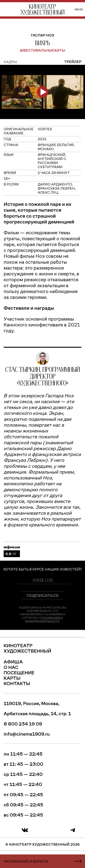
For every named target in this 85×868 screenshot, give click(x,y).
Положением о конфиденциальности (44, 619)
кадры (10, 62)
